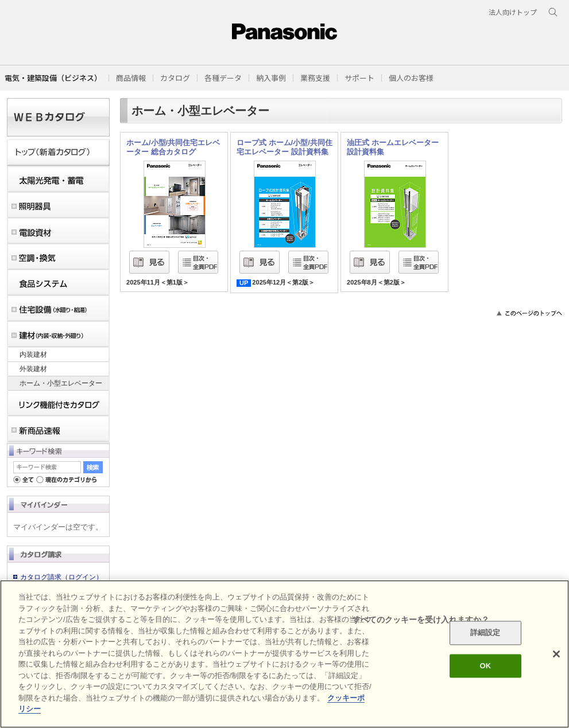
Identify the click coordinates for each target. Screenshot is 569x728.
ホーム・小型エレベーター (61, 383)
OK (485, 666)
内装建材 (33, 355)
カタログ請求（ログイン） (61, 577)
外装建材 (33, 369)
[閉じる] (556, 654)
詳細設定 (485, 633)
